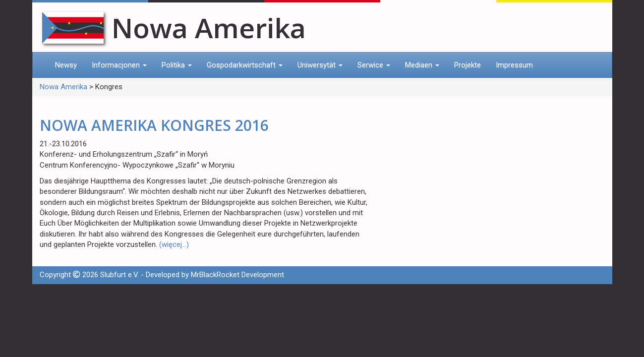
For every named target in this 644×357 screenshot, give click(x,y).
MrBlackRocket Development (237, 275)
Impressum (514, 65)
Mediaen (422, 65)
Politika (177, 65)
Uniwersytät (320, 65)
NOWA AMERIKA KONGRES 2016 (154, 125)
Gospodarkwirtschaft (245, 65)
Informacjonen (119, 65)
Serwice (374, 65)
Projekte (468, 65)
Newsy (66, 65)
